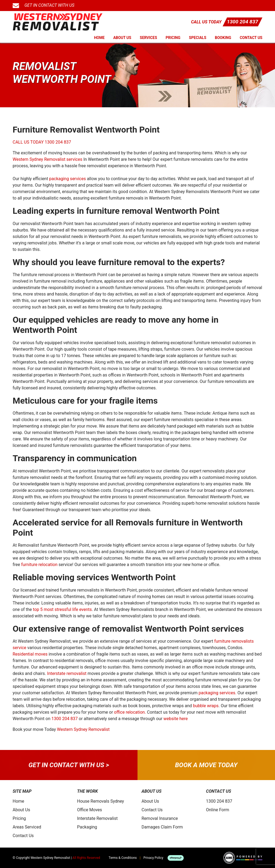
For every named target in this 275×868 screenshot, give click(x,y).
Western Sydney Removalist (83, 729)
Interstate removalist (67, 673)
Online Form (218, 810)
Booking (223, 38)
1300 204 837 (243, 22)
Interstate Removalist (97, 818)
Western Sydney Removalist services (47, 159)
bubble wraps (206, 706)
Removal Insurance (160, 818)
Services (149, 38)
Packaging (87, 827)
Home (99, 38)
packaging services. (217, 693)
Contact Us (251, 38)
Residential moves (30, 654)
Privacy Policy (153, 858)
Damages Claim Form (162, 827)
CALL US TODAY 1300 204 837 (42, 142)
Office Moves (90, 810)
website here (176, 719)
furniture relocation (39, 565)
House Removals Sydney (101, 801)
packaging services (68, 179)
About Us (122, 38)
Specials (198, 38)
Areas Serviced (27, 827)
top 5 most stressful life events (62, 609)
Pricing (173, 38)
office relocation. (130, 712)
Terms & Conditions (123, 858)
